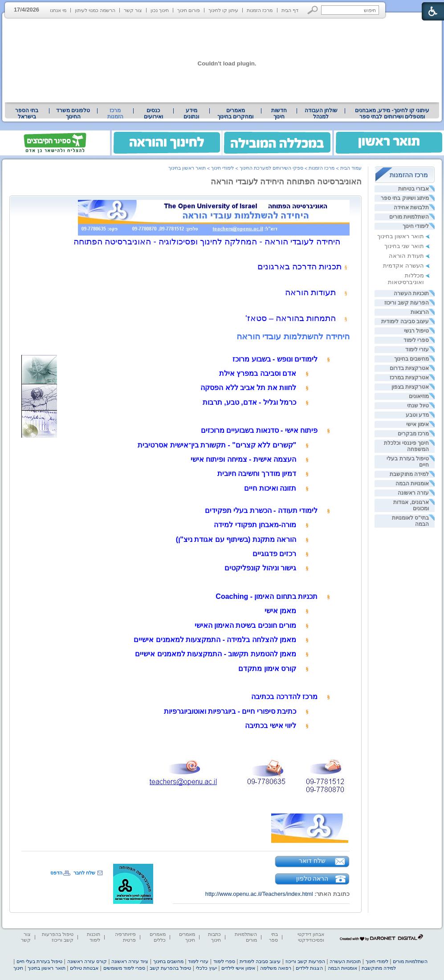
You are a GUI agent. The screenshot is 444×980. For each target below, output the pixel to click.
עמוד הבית (351, 168)
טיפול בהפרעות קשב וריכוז (58, 937)
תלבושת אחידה (411, 207)
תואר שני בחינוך (404, 246)
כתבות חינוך (214, 937)
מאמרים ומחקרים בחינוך (235, 114)
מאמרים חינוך (187, 937)
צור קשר (133, 10)
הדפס (56, 873)
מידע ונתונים (191, 114)
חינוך (18, 968)
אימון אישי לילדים (238, 968)
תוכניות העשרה (411, 293)
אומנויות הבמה (412, 484)
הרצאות (420, 312)
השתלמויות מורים (409, 217)
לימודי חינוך (416, 226)
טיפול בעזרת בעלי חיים (39, 961)
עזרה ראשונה (413, 493)
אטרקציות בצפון (410, 387)
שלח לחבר (84, 873)
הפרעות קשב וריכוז (407, 303)
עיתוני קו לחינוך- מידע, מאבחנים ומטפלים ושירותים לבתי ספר (392, 114)
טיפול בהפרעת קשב (170, 968)
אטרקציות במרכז (409, 378)
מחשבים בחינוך (411, 359)
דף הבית (290, 10)
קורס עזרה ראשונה (87, 961)
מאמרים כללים (158, 937)
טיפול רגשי (416, 331)
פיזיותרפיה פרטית (125, 937)
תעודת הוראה (406, 256)
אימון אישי (418, 424)
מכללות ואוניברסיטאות (406, 279)
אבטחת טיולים (84, 968)
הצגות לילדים (309, 968)
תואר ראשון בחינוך (401, 236)
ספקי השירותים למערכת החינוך (271, 168)
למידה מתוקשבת (409, 474)
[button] (313, 10)
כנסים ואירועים (153, 114)
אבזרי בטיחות (413, 189)
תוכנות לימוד (94, 937)
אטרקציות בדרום (409, 368)
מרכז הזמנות (260, 10)
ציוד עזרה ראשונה (130, 961)
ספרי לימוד (416, 340)
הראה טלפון (312, 878)
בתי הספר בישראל (27, 114)
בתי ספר (273, 937)
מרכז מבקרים (413, 434)
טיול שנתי (418, 406)
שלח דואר (312, 861)
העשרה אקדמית (403, 266)
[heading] (308, 841)
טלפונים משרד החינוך (73, 114)
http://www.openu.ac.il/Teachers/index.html (259, 894)
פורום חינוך (189, 10)
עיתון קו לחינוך (223, 10)
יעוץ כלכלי (206, 968)
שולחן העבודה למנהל (321, 114)
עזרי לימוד (417, 350)
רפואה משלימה (276, 968)
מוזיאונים (419, 396)
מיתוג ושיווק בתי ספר (405, 198)
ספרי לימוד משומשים (124, 968)
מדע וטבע (417, 415)
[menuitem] (392, 114)
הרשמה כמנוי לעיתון (95, 10)
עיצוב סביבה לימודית (405, 321)
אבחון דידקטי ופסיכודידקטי (311, 937)
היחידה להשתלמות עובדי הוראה (293, 336)
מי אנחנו (58, 10)
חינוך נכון (160, 10)
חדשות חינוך (279, 114)
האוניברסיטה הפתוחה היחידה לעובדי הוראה (286, 182)
